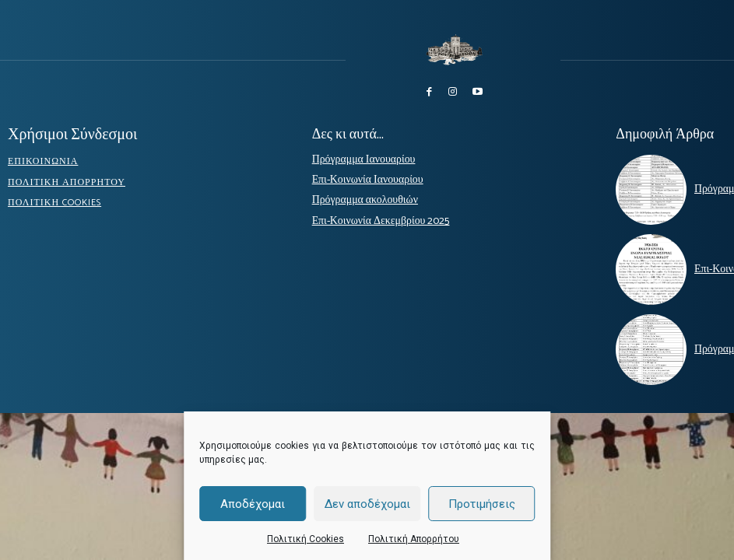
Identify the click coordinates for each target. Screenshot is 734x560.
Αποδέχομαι (253, 504)
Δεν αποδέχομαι (367, 504)
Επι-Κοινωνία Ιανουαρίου (361, 177)
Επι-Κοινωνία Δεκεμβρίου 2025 (372, 217)
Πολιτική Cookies (306, 539)
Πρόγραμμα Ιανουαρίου (357, 157)
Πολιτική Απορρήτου (414, 539)
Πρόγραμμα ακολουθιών (358, 197)
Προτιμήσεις (482, 504)
